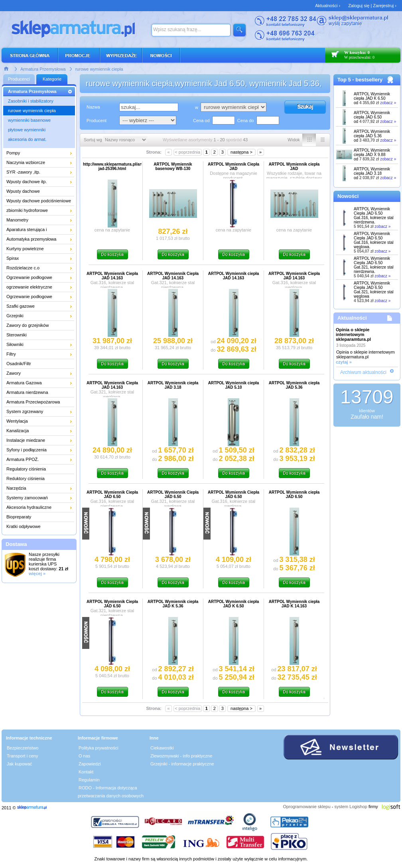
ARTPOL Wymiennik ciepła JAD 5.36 (372, 134)
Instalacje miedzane (26, 440)
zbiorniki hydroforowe (27, 210)
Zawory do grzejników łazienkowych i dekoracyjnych (35, 326)
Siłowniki (15, 344)
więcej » (37, 573)
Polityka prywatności (99, 748)
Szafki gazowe (21, 306)
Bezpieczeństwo (23, 748)
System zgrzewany (25, 411)
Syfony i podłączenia (27, 450)
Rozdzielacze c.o (23, 268)
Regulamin (89, 780)
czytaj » (344, 362)
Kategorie (52, 79)
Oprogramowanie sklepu (306, 807)
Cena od (201, 121)
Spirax (13, 258)
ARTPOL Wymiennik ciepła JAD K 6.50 (372, 96)
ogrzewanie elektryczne (29, 287)
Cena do (246, 121)
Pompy (13, 153)
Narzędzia (16, 488)
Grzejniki (15, 316)
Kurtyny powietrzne (25, 249)
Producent (97, 121)
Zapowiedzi (90, 764)
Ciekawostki (162, 748)
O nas (84, 756)
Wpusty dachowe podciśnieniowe (39, 201)
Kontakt (86, 772)
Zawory (14, 373)
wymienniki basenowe (29, 120)
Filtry (11, 354)
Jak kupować (20, 764)
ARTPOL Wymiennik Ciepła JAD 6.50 (374, 216)
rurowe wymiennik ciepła (99, 69)
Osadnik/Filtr (19, 364)
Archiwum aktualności (363, 372)
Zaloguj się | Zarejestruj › (372, 6)
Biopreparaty (19, 517)
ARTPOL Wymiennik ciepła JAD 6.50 (372, 115)
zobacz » (388, 103)
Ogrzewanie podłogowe (29, 277)
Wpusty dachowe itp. (27, 182)
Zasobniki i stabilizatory (31, 101)
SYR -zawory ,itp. (23, 172)
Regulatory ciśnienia (26, 469)
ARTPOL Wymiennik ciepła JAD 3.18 (372, 171)
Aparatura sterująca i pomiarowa (27, 231)
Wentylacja (17, 421)
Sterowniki (17, 335)
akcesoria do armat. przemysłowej (27, 140)
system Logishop (351, 807)
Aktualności (352, 318)
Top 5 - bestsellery (360, 80)
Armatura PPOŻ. (23, 459)
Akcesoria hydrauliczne (29, 507)
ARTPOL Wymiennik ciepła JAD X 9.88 (372, 152)
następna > (241, 152)
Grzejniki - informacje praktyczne (182, 764)
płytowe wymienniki (27, 130)
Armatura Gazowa (24, 383)
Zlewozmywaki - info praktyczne (181, 756)
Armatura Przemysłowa (43, 69)
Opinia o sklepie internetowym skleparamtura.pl (353, 334)
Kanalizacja (18, 431)
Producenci (19, 79)
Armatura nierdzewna (27, 392)
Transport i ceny (22, 756)
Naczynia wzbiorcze (26, 162)
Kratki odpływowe (24, 526)
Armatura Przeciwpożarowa (33, 402)
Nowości (348, 196)
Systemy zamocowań (27, 498)
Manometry (17, 220)
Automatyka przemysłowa (31, 239)
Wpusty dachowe (23, 191)
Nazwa (93, 107)
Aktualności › (328, 6)
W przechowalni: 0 (359, 57)
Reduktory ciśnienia (26, 478)
